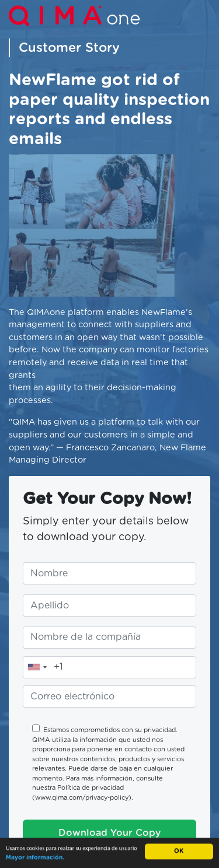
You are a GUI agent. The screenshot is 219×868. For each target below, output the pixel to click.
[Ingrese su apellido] (109, 605)
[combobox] (37, 667)
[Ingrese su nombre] (109, 573)
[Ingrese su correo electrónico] (109, 696)
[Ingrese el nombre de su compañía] (109, 638)
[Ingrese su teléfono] (109, 667)
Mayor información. (35, 858)
